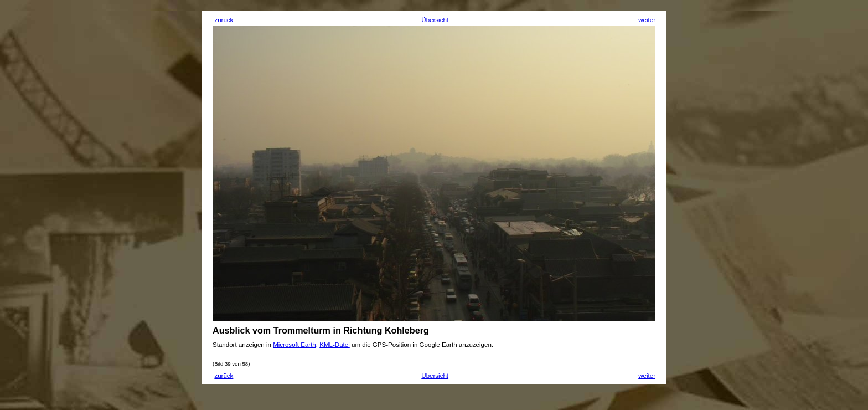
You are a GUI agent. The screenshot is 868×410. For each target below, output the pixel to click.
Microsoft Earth (294, 345)
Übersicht (435, 20)
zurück (224, 20)
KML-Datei (335, 345)
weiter (647, 20)
